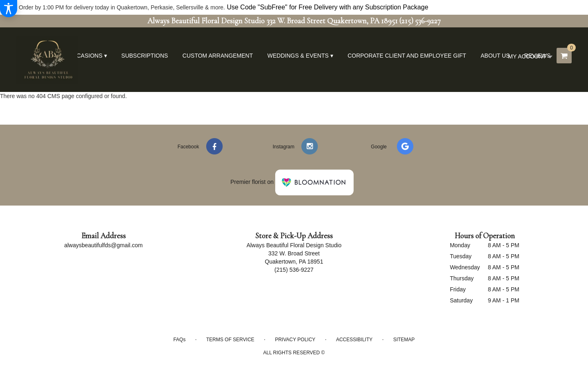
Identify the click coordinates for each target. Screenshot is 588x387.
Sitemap (404, 340)
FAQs (179, 340)
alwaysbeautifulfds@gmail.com (103, 245)
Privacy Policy (295, 340)
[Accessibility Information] (9, 9)
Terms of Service (230, 340)
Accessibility (354, 340)
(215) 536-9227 (420, 21)
